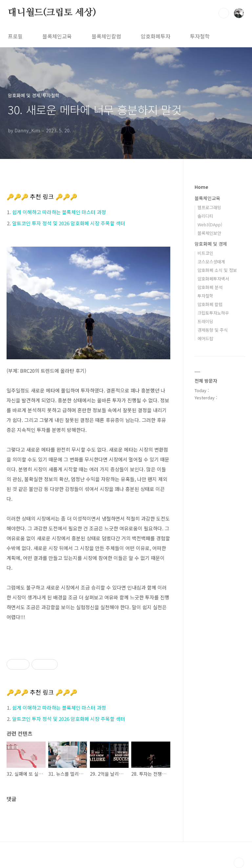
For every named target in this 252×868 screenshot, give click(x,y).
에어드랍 (205, 338)
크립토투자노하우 (213, 313)
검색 (224, 13)
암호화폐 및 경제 (211, 244)
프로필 (15, 36)
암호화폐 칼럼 (210, 304)
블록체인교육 (57, 36)
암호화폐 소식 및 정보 (217, 270)
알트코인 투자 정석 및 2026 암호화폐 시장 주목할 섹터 (69, 223)
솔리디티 (205, 216)
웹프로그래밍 (209, 207)
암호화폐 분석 (210, 287)
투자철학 (200, 36)
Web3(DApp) (210, 224)
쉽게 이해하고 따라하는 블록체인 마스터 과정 (59, 212)
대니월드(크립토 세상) (52, 13)
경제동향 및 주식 (213, 330)
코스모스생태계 (211, 262)
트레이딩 (205, 321)
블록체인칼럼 (106, 36)
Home (201, 187)
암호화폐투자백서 (213, 279)
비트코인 (205, 253)
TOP (239, 863)
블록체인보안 (209, 233)
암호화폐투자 (156, 36)
